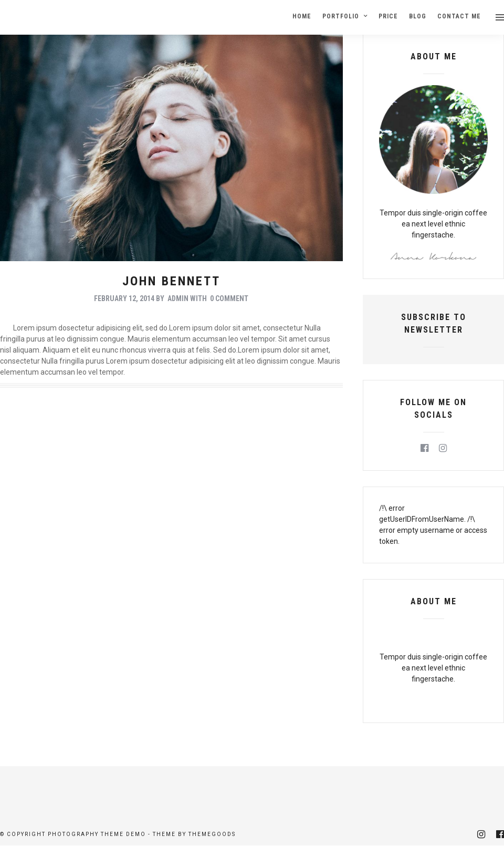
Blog (418, 16)
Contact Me (459, 16)
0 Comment (229, 298)
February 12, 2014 (124, 298)
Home (302, 16)
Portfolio (341, 16)
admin (178, 298)
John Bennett (171, 281)
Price (388, 16)
